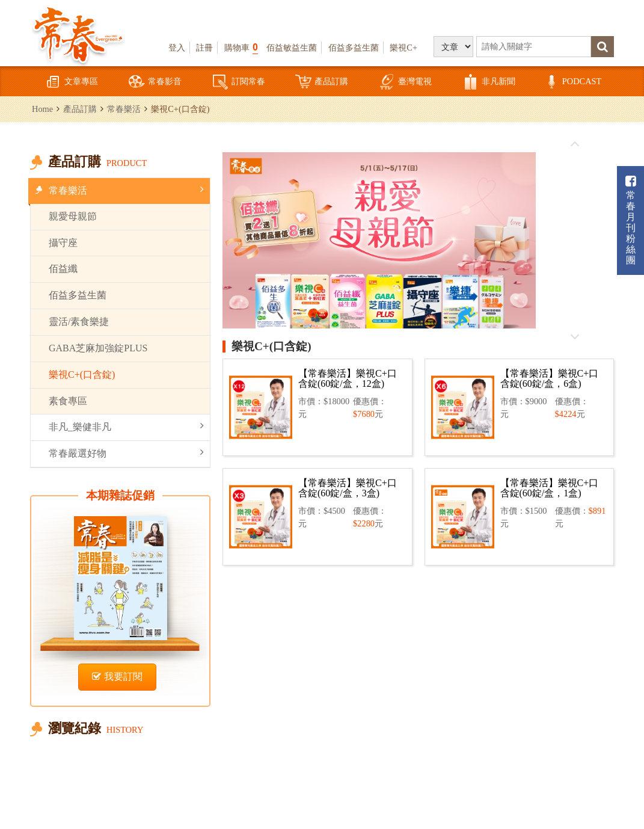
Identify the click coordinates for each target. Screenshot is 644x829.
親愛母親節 (73, 216)
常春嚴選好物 (126, 453)
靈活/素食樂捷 (79, 322)
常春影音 (155, 82)
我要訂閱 (117, 676)
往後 (575, 336)
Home (42, 109)
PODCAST (572, 82)
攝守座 (63, 243)
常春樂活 (124, 109)
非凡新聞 (489, 82)
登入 (177, 48)
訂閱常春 (239, 82)
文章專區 (72, 82)
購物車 (241, 47)
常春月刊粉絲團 (631, 220)
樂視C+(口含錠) (82, 374)
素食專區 (68, 401)
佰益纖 (63, 269)
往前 (575, 144)
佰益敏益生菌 (292, 48)
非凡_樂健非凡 (126, 426)
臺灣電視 (405, 82)
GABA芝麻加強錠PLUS (98, 348)
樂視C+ (403, 48)
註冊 (204, 48)
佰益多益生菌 (354, 48)
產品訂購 (322, 82)
